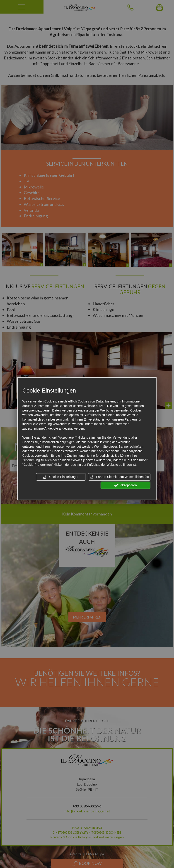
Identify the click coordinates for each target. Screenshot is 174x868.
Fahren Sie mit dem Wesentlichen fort (119, 477)
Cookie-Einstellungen (61, 477)
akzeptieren (126, 485)
